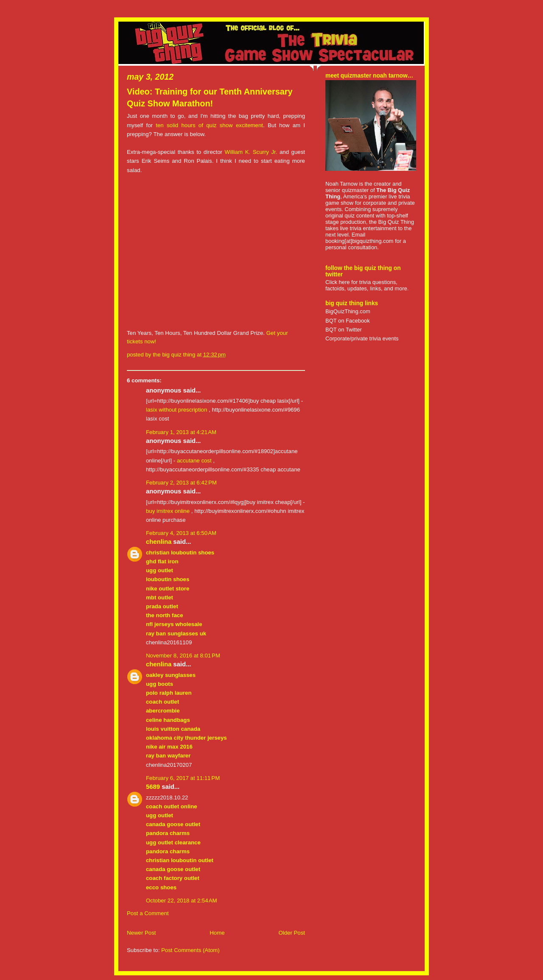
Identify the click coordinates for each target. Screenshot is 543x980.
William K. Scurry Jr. (251, 152)
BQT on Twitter (344, 330)
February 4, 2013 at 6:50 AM (181, 533)
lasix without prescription (176, 410)
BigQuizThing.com (348, 311)
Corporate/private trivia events (362, 338)
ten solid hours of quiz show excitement (209, 125)
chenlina (159, 542)
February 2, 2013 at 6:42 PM (181, 483)
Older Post (292, 933)
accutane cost (194, 461)
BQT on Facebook (348, 321)
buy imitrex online (168, 511)
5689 (153, 787)
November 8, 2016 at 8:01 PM (183, 656)
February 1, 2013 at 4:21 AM (181, 432)
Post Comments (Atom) (190, 950)
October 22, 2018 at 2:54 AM (182, 901)
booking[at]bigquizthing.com (359, 241)
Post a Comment (148, 913)
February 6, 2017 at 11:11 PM (183, 778)
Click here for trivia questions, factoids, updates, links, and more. (367, 285)
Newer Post (141, 933)
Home (217, 933)
